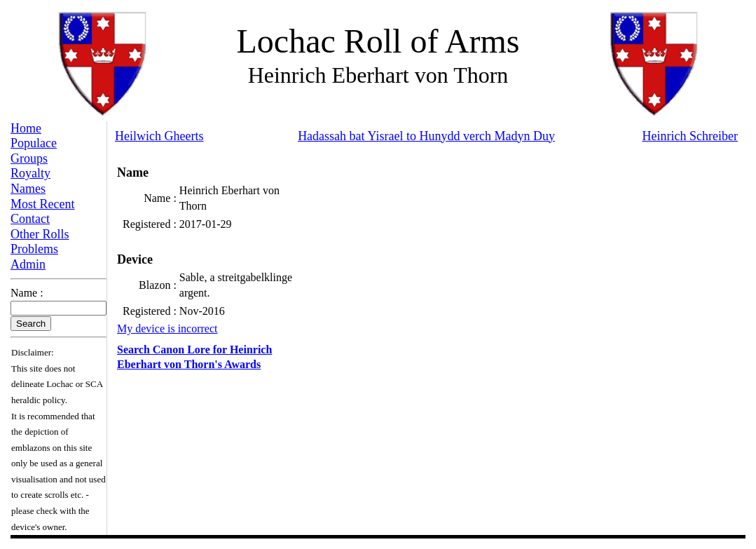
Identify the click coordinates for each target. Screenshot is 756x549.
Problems (34, 249)
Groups (29, 158)
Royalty (30, 173)
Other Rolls (40, 234)
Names (28, 189)
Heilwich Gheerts (159, 136)
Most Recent (43, 204)
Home (26, 128)
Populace (34, 143)
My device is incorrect (167, 328)
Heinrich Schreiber (690, 136)
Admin (28, 264)
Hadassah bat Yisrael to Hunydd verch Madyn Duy (426, 136)
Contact (30, 219)
